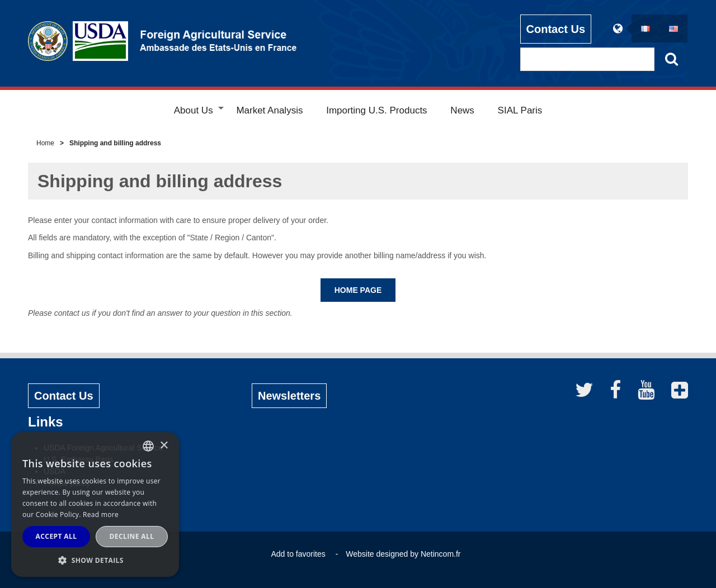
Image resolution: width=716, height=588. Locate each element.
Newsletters (289, 396)
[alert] (95, 504)
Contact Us (556, 29)
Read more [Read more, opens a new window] (101, 514)
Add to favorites (298, 554)
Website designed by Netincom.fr (403, 554)
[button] (95, 560)
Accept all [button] (56, 536)
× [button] (164, 446)
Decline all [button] (132, 536)
